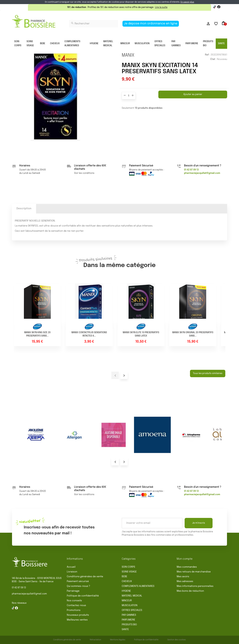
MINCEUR (125, 44)
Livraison (72, 572)
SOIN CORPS (18, 44)
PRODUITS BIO (208, 44)
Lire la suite (161, 7)
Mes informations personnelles (195, 586)
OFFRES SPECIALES (160, 44)
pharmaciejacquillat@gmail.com (29, 594)
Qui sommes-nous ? (78, 586)
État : (213, 59)
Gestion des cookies (176, 640)
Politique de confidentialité (83, 596)
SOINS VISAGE (30, 44)
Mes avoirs (183, 577)
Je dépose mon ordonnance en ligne (151, 24)
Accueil (71, 567)
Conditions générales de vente (85, 577)
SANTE (221, 44)
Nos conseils (74, 601)
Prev (115, 462)
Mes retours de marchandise (194, 572)
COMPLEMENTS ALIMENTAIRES (72, 44)
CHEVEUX (55, 44)
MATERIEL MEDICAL (108, 44)
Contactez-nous (76, 605)
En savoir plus (187, 2)
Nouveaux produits (78, 615)
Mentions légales (118, 640)
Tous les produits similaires (208, 373)
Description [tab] (24, 209)
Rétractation (95, 640)
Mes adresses (185, 581)
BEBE (43, 44)
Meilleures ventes (77, 620)
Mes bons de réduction (190, 591)
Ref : (207, 55)
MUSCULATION (142, 44)
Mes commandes (187, 567)
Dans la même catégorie (119, 262)
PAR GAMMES (176, 44)
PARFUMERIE (192, 44)
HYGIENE (94, 44)
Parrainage (73, 591)
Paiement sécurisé (78, 581)
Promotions (74, 610)
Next (124, 462)
